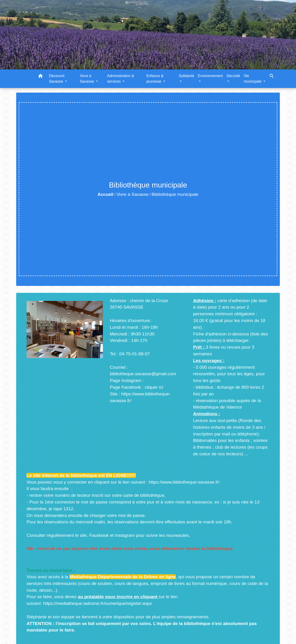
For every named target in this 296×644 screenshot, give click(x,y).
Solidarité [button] (187, 76)
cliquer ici (154, 387)
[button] (40, 77)
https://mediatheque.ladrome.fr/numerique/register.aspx (97, 603)
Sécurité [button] (233, 76)
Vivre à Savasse (133, 194)
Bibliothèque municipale (175, 194)
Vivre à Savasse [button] (87, 79)
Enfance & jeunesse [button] (155, 79)
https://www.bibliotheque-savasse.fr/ (184, 482)
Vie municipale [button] (253, 79)
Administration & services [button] (121, 79)
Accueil (105, 194)
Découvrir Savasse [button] (57, 79)
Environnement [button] (210, 76)
